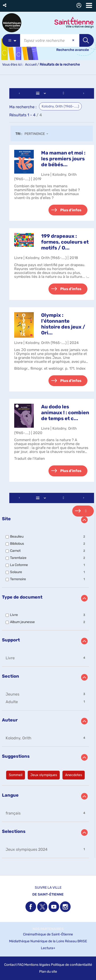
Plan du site (48, 972)
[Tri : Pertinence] (38, 134)
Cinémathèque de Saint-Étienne (48, 934)
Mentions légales (37, 965)
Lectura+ (48, 948)
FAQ (20, 965)
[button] (5, 5)
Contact (10, 965)
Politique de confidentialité (72, 965)
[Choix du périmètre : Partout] (11, 40)
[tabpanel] (48, 474)
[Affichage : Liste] (42, 93)
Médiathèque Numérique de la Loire (37, 941)
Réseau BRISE (76, 941)
